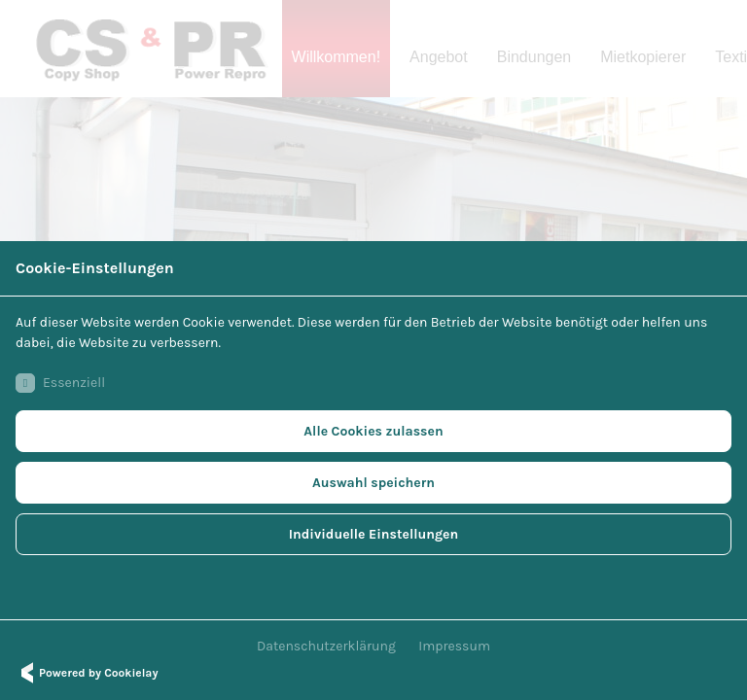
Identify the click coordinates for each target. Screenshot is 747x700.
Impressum (454, 646)
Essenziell (60, 383)
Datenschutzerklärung (326, 646)
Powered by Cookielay (87, 673)
